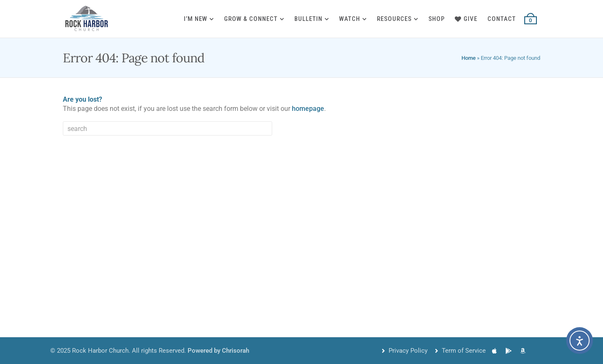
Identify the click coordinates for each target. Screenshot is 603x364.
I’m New (196, 19)
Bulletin (308, 19)
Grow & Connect (251, 19)
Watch (350, 19)
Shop (437, 19)
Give (466, 19)
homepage (308, 109)
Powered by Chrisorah (218, 351)
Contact (502, 19)
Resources (394, 19)
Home (469, 58)
